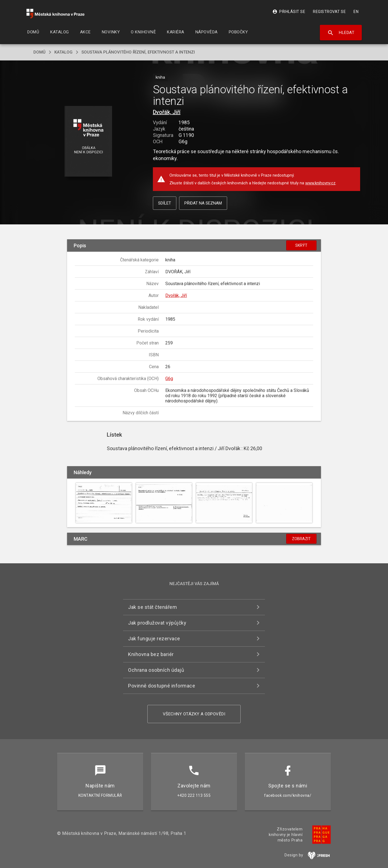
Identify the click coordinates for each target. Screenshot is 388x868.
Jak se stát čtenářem (152, 607)
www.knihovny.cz (320, 183)
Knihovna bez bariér (151, 654)
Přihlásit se (289, 12)
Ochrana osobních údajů (156, 670)
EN (356, 12)
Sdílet (165, 203)
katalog (63, 52)
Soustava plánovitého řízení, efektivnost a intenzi (138, 52)
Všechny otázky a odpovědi (194, 714)
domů (39, 52)
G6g (169, 379)
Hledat (341, 33)
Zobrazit (301, 539)
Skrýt (301, 245)
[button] (88, 142)
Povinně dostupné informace (162, 686)
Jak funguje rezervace (154, 639)
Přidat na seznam (203, 203)
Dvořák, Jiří (167, 112)
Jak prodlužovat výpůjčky (157, 623)
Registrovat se (329, 12)
